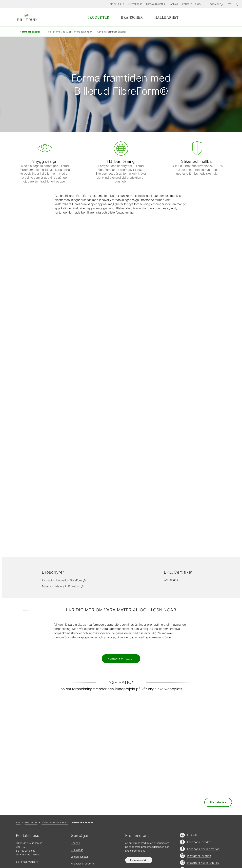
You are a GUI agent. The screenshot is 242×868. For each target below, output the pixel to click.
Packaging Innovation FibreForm (62, 580)
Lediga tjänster (79, 857)
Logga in (214, 4)
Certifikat (170, 580)
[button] (117, 4)
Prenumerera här (139, 860)
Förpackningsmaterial (55, 823)
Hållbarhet (166, 17)
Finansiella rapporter (83, 864)
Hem (18, 823)
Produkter (98, 17)
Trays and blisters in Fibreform (61, 586)
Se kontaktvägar (26, 862)
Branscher (132, 17)
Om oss (75, 843)
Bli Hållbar (77, 850)
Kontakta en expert (121, 659)
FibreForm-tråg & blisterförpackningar (70, 32)
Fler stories (218, 802)
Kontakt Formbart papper (112, 32)
